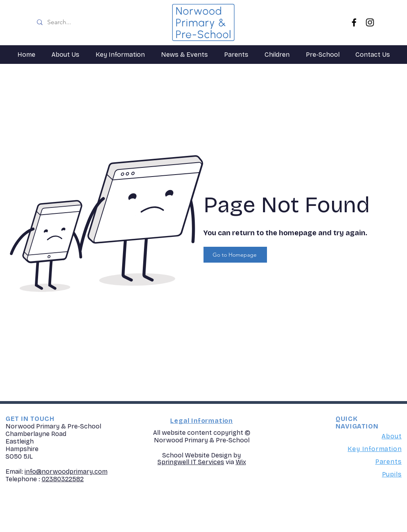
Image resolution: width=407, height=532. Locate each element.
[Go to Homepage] (235, 255)
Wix (241, 462)
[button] (65, 55)
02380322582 (63, 479)
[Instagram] (370, 22)
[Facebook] (354, 22)
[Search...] (96, 22)
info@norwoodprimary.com (66, 472)
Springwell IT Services (191, 462)
